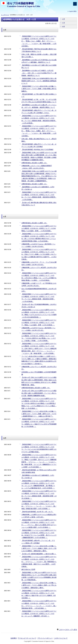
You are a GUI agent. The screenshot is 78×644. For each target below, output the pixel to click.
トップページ (5, 15)
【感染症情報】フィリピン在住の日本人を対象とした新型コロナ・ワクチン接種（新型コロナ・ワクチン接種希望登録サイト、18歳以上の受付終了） (39, 414)
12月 (63, 19)
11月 (63, 23)
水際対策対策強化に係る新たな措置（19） (36, 388)
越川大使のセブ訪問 (28, 569)
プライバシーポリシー (45, 638)
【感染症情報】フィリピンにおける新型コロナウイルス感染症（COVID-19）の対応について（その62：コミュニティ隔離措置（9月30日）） (39, 614)
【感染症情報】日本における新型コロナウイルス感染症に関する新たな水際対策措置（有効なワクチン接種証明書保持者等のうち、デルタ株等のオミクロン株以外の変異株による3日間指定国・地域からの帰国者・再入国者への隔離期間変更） (39, 176)
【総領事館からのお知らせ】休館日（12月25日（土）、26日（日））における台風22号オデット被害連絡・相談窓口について (39, 73)
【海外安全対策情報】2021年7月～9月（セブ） (37, 512)
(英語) (73, 11)
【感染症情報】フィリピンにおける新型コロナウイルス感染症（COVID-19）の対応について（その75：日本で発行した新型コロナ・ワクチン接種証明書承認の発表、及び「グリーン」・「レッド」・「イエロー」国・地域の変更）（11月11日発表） (39, 349)
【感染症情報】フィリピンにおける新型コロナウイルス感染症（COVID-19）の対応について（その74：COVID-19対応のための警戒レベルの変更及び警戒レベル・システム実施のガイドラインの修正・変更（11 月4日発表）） (39, 403)
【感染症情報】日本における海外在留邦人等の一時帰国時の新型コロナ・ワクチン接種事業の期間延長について (39, 81)
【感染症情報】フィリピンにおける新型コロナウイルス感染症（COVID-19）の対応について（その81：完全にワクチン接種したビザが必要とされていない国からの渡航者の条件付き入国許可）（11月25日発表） (39, 254)
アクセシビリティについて (27, 638)
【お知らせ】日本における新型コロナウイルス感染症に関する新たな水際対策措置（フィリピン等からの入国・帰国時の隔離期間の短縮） (39, 393)
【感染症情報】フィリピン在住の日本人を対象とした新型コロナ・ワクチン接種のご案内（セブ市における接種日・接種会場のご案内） (39, 585)
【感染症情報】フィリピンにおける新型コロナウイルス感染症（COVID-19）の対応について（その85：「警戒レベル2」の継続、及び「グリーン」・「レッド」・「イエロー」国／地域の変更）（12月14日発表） (39, 131)
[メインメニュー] (75, 4)
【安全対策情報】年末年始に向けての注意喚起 (37, 150)
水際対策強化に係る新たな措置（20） (34, 223)
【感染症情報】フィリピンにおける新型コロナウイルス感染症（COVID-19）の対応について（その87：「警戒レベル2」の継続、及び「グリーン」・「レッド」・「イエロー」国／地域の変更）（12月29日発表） (39, 41)
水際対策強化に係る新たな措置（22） (34, 163)
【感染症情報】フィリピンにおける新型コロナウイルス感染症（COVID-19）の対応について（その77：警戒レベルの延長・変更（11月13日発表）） (39, 323)
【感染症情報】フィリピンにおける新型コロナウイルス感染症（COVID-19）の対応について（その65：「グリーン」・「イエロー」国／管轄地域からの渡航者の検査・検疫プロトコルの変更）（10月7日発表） (39, 562)
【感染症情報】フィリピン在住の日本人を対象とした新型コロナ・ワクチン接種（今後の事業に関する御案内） (39, 89)
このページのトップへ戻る (68, 630)
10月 (63, 27)
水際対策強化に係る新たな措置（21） (34, 184)
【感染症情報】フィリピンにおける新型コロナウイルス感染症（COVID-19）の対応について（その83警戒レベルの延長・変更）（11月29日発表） (39, 228)
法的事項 (14, 638)
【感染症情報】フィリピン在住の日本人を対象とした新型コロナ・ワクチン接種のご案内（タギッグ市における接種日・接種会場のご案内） (39, 548)
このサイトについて (61, 638)
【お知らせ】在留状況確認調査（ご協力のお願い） (39, 554)
